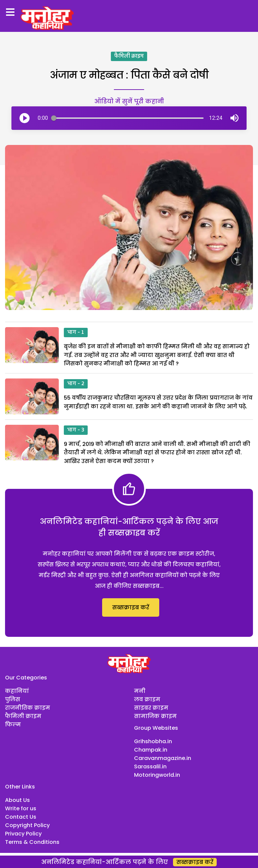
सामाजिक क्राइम (155, 716)
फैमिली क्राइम (129, 56)
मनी (140, 691)
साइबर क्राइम (151, 708)
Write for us (21, 808)
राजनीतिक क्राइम (28, 708)
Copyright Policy (27, 825)
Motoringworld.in (157, 775)
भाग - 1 (76, 333)
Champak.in (151, 750)
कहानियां (17, 691)
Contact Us (21, 817)
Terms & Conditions (32, 842)
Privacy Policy (23, 834)
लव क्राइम (147, 699)
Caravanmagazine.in (163, 758)
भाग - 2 (76, 384)
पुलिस (13, 699)
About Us (17, 800)
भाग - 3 (76, 430)
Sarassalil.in (150, 767)
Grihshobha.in (153, 741)
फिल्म (13, 725)
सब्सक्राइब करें (131, 607)
